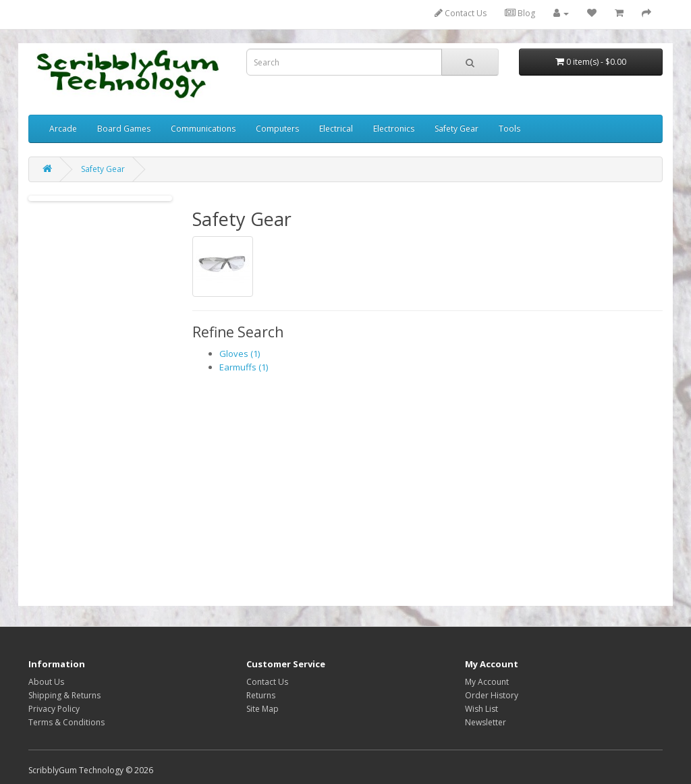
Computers (277, 129)
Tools (509, 129)
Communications (203, 129)
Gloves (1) (240, 354)
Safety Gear (457, 129)
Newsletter (486, 722)
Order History (492, 695)
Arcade (63, 129)
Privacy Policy (54, 709)
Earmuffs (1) (244, 367)
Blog (520, 13)
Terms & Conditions (66, 722)
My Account (487, 682)
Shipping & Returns (64, 695)
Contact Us (461, 13)
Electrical (336, 129)
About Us (46, 682)
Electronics (394, 129)
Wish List (481, 709)
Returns (261, 695)
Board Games (124, 129)
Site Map (262, 709)
